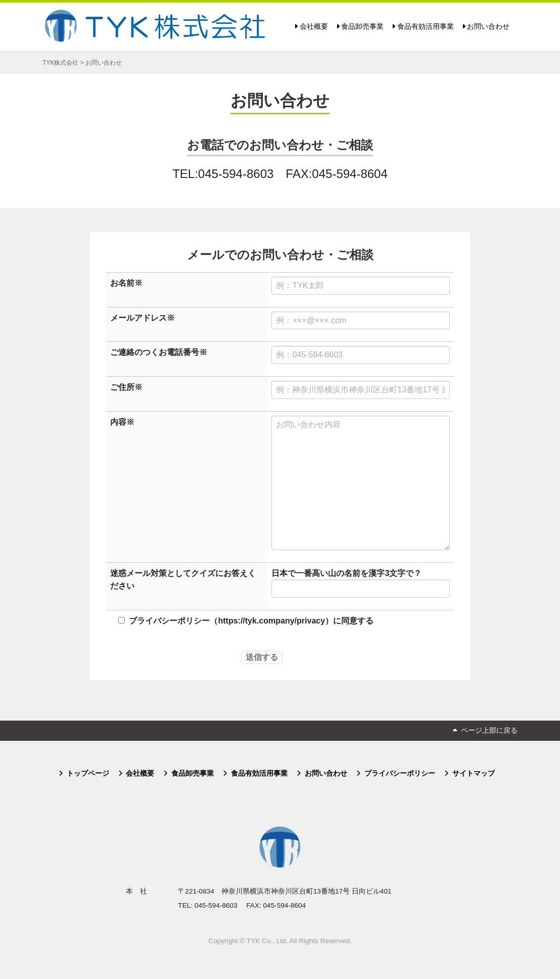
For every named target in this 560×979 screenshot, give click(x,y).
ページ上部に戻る (489, 730)
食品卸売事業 (362, 27)
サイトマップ (474, 773)
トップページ (88, 773)
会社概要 (314, 27)
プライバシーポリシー (400, 773)
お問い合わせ (488, 27)
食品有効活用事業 (426, 27)
